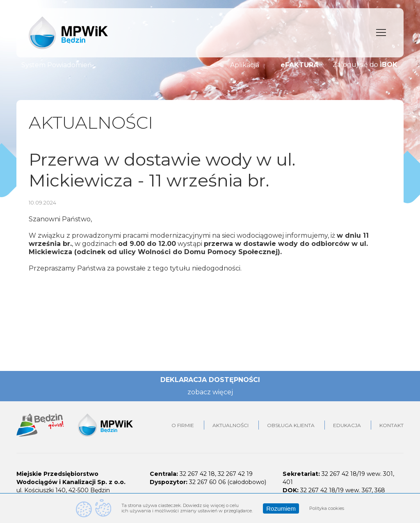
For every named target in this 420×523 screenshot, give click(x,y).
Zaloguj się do (365, 65)
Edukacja (347, 425)
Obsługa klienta (291, 425)
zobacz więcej (210, 392)
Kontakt (391, 425)
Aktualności (231, 425)
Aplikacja (245, 65)
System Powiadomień (57, 65)
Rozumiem (281, 508)
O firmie (183, 425)
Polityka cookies (327, 508)
